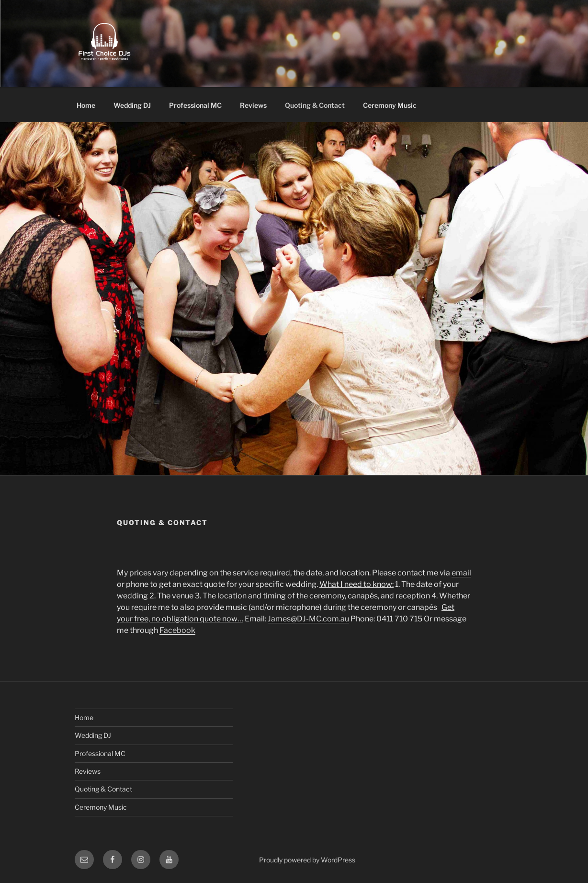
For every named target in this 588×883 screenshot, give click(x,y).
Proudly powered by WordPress (307, 860)
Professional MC (195, 105)
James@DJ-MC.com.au (308, 619)
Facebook (177, 630)
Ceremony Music (390, 105)
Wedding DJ (132, 105)
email (461, 573)
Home (86, 105)
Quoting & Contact (315, 105)
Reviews (253, 105)
